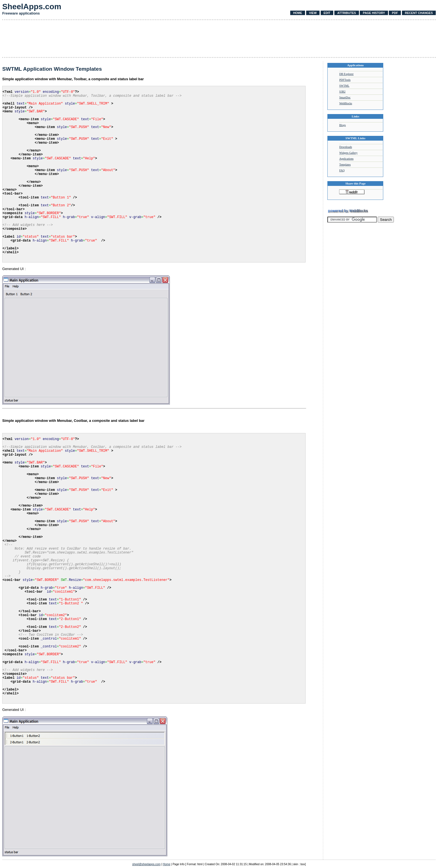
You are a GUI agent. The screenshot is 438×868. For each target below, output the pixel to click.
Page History (374, 13)
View (313, 13)
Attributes (347, 13)
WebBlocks (346, 103)
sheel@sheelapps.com (146, 864)
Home (297, 13)
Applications (346, 159)
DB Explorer (346, 74)
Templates (345, 165)
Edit (327, 13)
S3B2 (342, 92)
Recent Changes (419, 13)
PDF (395, 13)
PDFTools (345, 80)
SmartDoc (345, 97)
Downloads (346, 147)
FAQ (342, 170)
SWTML (344, 86)
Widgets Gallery (348, 153)
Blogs (342, 125)
